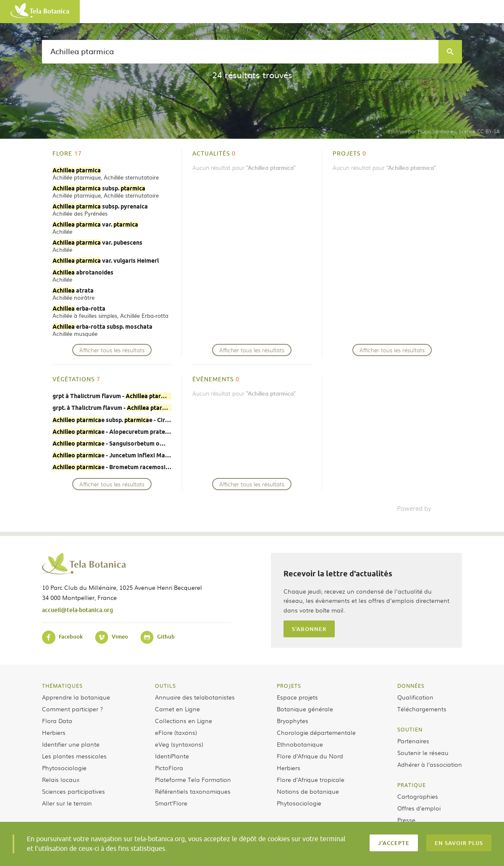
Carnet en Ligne (177, 709)
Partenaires (413, 741)
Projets (289, 686)
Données (411, 686)
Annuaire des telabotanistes (195, 697)
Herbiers (54, 732)
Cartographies (418, 796)
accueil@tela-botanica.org (77, 610)
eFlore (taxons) (176, 732)
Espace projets (297, 697)
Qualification (415, 697)
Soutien (410, 729)
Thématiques (62, 686)
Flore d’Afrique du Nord (310, 756)
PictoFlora (169, 768)
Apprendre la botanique (76, 697)
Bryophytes (293, 721)
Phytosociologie (64, 768)
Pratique (412, 785)
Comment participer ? (72, 709)
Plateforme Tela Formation (193, 779)
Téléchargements (422, 709)
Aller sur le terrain (67, 803)
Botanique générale (305, 709)
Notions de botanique (308, 791)
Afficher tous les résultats (112, 350)
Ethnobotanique (300, 744)
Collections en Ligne (184, 721)
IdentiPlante (172, 756)
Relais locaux (61, 779)
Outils (165, 686)
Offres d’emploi (419, 808)
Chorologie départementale (316, 732)
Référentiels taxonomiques (193, 791)
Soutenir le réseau (423, 752)
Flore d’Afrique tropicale (311, 779)
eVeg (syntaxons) (179, 744)
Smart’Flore (171, 803)
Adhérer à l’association (430, 764)
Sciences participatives (73, 791)
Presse (406, 820)
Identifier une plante (71, 744)
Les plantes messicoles (74, 756)
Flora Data (57, 721)
